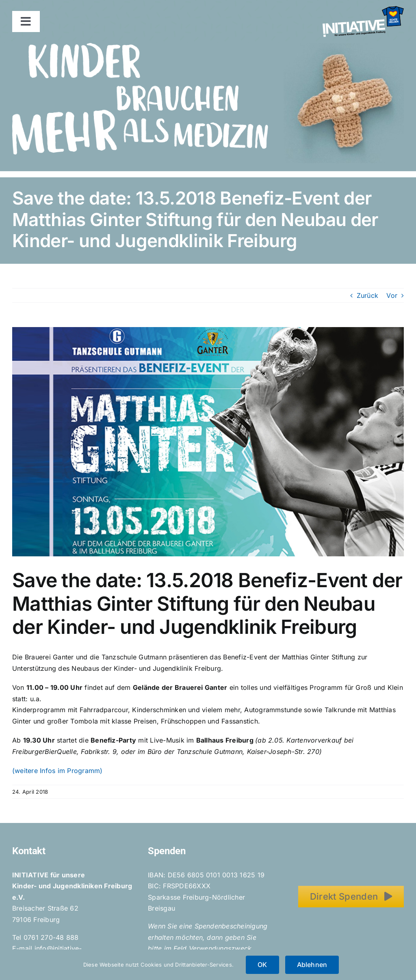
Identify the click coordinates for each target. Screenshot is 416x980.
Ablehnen (312, 965)
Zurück (367, 295)
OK (262, 965)
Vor (392, 295)
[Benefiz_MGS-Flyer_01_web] (208, 442)
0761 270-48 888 (51, 937)
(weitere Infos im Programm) (57, 771)
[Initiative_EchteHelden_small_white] (363, 9)
